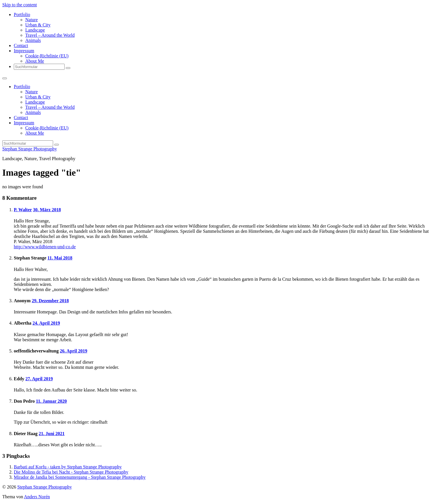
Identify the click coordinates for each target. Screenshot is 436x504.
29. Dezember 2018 (50, 301)
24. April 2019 (46, 323)
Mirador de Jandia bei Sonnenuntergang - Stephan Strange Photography (80, 477)
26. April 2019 (73, 351)
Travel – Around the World (50, 35)
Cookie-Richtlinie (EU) (47, 56)
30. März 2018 (47, 210)
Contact (21, 45)
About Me (35, 61)
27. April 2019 (39, 379)
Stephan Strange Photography (30, 149)
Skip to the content (20, 5)
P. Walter (23, 210)
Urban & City (38, 25)
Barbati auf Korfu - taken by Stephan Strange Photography (68, 467)
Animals (33, 40)
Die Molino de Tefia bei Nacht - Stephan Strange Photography (71, 472)
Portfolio (22, 14)
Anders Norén (37, 497)
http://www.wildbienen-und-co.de (45, 247)
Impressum (24, 51)
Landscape (35, 30)
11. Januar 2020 (51, 401)
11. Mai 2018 (60, 258)
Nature (32, 20)
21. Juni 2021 (52, 434)
